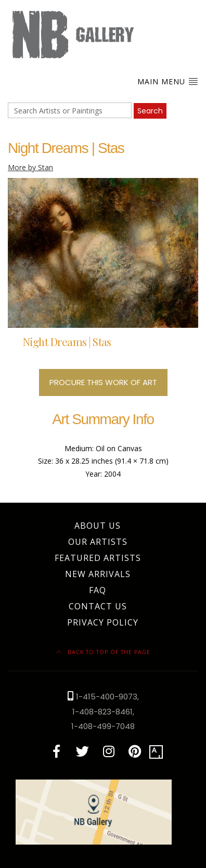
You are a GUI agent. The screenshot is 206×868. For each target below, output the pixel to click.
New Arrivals (98, 574)
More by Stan (30, 167)
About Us (98, 526)
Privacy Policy (103, 622)
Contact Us (98, 606)
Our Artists (98, 542)
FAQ (98, 590)
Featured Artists (98, 558)
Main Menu (168, 81)
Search (150, 111)
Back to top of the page (103, 652)
